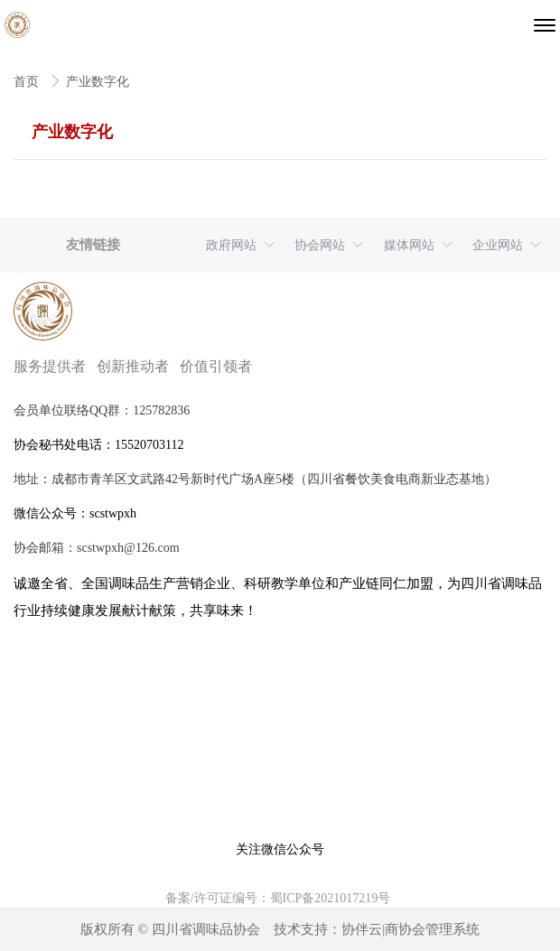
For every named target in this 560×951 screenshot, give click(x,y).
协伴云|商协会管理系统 (411, 929)
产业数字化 (98, 82)
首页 (28, 82)
